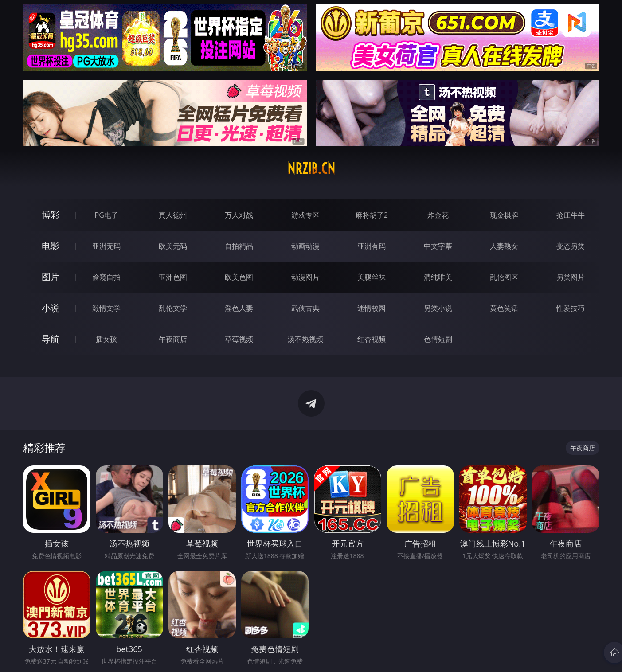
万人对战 (239, 215)
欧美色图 (239, 277)
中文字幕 (438, 246)
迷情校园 (372, 308)
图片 (51, 277)
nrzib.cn (311, 168)
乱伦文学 (173, 308)
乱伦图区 (504, 277)
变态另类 (571, 246)
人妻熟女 (504, 246)
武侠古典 (305, 308)
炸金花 (438, 215)
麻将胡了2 (372, 215)
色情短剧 (438, 339)
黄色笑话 (504, 308)
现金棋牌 (504, 215)
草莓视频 (239, 339)
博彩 (51, 215)
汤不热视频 (305, 339)
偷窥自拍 (106, 277)
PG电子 (107, 215)
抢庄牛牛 (571, 215)
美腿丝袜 (372, 277)
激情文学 (106, 308)
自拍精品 (239, 246)
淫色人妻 (239, 308)
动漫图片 (305, 277)
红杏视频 (372, 339)
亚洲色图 (173, 277)
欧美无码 (173, 246)
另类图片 (571, 277)
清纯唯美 (438, 277)
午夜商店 (173, 339)
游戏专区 (305, 215)
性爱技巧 (571, 308)
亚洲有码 (372, 246)
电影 (51, 246)
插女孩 (106, 339)
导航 (51, 339)
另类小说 (438, 308)
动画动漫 (305, 246)
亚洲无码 (106, 246)
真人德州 (173, 215)
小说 (51, 308)
